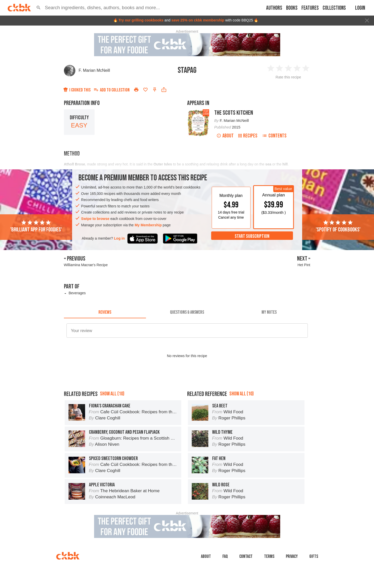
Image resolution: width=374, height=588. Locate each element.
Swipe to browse (95, 219)
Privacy (292, 556)
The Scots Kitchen (234, 113)
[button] (39, 8)
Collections (334, 8)
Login (360, 8)
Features (310, 8)
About (225, 136)
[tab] (105, 312)
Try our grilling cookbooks (141, 20)
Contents (274, 136)
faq (225, 556)
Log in (119, 238)
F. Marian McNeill (94, 70)
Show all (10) (112, 394)
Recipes (248, 136)
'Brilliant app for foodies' (36, 226)
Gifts (314, 556)
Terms (269, 556)
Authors (274, 8)
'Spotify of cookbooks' (338, 226)
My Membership (148, 225)
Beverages (77, 293)
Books (292, 8)
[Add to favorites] (145, 90)
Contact (246, 556)
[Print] (136, 90)
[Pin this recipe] (155, 90)
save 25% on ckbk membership (198, 20)
